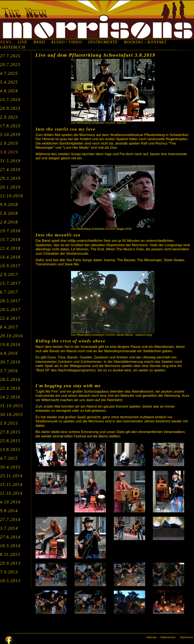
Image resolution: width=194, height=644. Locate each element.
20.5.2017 (10, 310)
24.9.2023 (10, 108)
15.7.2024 (10, 100)
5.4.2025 (9, 82)
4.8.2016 (9, 353)
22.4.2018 (10, 248)
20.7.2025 (10, 65)
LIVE (22, 42)
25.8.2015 (10, 441)
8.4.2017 (9, 327)
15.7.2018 (10, 240)
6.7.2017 (9, 292)
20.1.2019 (10, 187)
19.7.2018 (10, 231)
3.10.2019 (10, 135)
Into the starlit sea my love (65, 129)
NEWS (6, 42)
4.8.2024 (9, 91)
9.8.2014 (9, 511)
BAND (39, 42)
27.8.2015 (10, 432)
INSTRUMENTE (103, 42)
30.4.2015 (10, 467)
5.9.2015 (9, 423)
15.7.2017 (10, 283)
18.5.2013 (10, 581)
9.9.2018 (9, 205)
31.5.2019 (10, 161)
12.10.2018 (11, 196)
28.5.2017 (10, 301)
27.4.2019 (10, 170)
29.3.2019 (10, 178)
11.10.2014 (11, 493)
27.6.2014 (10, 537)
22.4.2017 (10, 318)
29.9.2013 (10, 563)
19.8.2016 (10, 344)
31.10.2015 (11, 406)
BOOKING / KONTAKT (145, 42)
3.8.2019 (9, 152)
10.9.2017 (10, 266)
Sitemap (151, 637)
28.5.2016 (10, 379)
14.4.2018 (10, 257)
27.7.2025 (10, 56)
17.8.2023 (10, 126)
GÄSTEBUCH (13, 47)
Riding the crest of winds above (70, 341)
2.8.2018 (9, 222)
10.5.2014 (10, 546)
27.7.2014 (10, 519)
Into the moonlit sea (58, 235)
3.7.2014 (9, 528)
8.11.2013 (10, 554)
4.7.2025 (9, 73)
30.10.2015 (11, 414)
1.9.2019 (9, 143)
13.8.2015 (10, 449)
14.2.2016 (10, 397)
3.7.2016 (9, 371)
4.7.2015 (9, 458)
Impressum (186, 637)
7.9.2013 (9, 572)
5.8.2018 (9, 213)
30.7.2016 (10, 362)
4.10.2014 (10, 502)
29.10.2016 (11, 336)
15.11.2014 (11, 484)
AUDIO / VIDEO (67, 42)
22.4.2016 (10, 388)
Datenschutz (168, 637)
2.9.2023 (9, 117)
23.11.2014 (11, 476)
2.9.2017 (9, 275)
